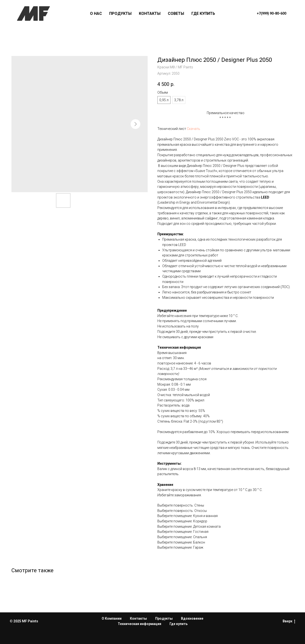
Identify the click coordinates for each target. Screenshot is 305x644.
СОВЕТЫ (176, 14)
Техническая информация (139, 624)
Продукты (164, 618)
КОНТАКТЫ (150, 14)
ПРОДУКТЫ (120, 14)
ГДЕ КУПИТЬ (203, 14)
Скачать (193, 129)
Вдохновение (192, 618)
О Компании (112, 618)
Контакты (138, 618)
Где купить (179, 624)
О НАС (96, 14)
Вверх (289, 621)
